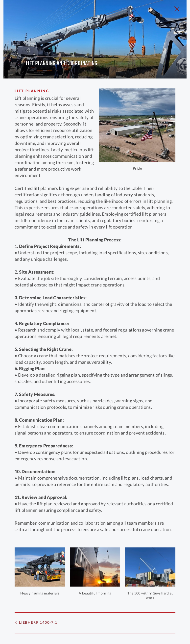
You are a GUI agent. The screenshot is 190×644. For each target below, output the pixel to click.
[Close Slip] (177, 9)
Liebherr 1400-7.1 (38, 622)
